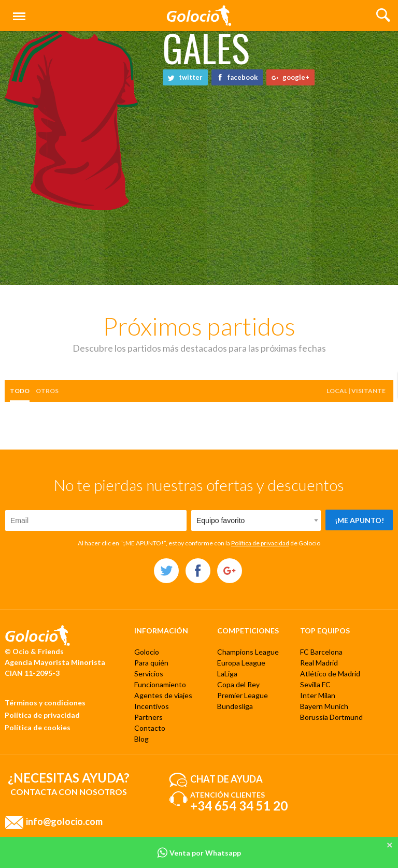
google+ (290, 77)
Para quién (151, 663)
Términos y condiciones (45, 703)
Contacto (150, 728)
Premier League (243, 695)
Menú (17, 12)
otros (47, 391)
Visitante (368, 391)
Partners (148, 717)
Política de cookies (38, 727)
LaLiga (227, 674)
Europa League (241, 663)
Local (337, 391)
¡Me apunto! (359, 520)
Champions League (248, 652)
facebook (237, 77)
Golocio (147, 652)
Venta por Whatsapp (199, 853)
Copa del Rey (238, 684)
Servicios (149, 674)
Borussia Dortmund (331, 717)
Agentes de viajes (163, 695)
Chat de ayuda (226, 778)
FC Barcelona (321, 652)
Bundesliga (235, 706)
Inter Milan (318, 695)
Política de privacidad (260, 543)
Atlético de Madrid (330, 674)
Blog (141, 739)
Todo (20, 391)
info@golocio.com (64, 821)
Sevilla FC (315, 684)
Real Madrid (319, 663)
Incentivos (152, 706)
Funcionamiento (160, 684)
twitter (185, 77)
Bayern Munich (324, 706)
